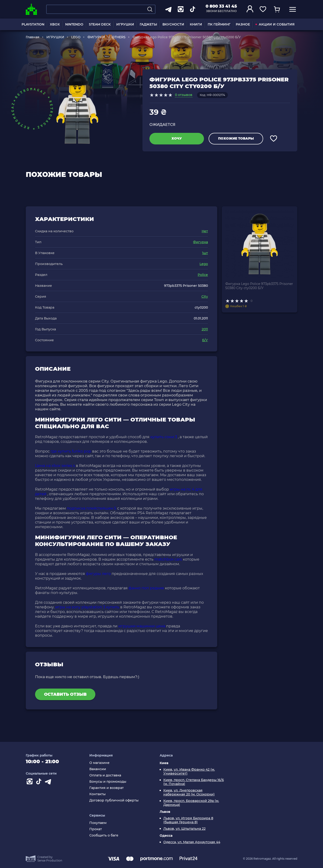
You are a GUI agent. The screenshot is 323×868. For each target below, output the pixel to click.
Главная (33, 37)
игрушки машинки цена (142, 626)
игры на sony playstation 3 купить (87, 607)
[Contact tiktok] (40, 782)
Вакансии (98, 769)
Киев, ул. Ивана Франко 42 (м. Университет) (189, 772)
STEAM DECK (100, 24)
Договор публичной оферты (114, 800)
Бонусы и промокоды (108, 782)
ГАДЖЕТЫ (148, 24)
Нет (205, 231)
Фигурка (200, 242)
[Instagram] (30, 782)
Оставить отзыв (65, 694)
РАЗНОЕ (243, 24)
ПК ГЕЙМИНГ (219, 24)
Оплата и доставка (105, 775)
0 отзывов (184, 95)
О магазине (99, 763)
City (205, 297)
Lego (204, 264)
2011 (205, 329)
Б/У (205, 340)
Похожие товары (236, 138)
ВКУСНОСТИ (173, 24)
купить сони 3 (164, 437)
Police (203, 275)
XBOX (55, 24)
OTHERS (119, 37)
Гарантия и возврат (107, 788)
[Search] (150, 9)
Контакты (97, 794)
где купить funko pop (71, 451)
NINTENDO (74, 24)
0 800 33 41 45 (221, 6)
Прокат (96, 829)
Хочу (177, 138)
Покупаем (98, 823)
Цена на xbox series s (55, 466)
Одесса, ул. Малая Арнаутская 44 (192, 842)
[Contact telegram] (49, 782)
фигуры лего (98, 574)
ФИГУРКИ (96, 37)
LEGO (76, 37)
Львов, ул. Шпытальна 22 (184, 829)
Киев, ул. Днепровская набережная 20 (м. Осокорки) (189, 792)
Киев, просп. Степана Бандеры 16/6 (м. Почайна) (194, 782)
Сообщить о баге (104, 835)
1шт (205, 253)
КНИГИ (196, 24)
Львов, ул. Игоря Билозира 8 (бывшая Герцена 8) (188, 820)
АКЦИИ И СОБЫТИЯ (275, 24)
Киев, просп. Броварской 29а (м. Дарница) (191, 803)
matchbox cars (168, 559)
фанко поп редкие (146, 588)
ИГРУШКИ (125, 24)
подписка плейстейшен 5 (92, 508)
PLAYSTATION (33, 24)
